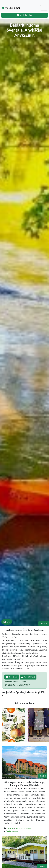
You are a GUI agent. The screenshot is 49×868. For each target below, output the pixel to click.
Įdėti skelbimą (24, 15)
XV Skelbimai (11, 8)
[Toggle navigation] (44, 8)
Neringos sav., (12, 831)
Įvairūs (11, 828)
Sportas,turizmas (23, 828)
